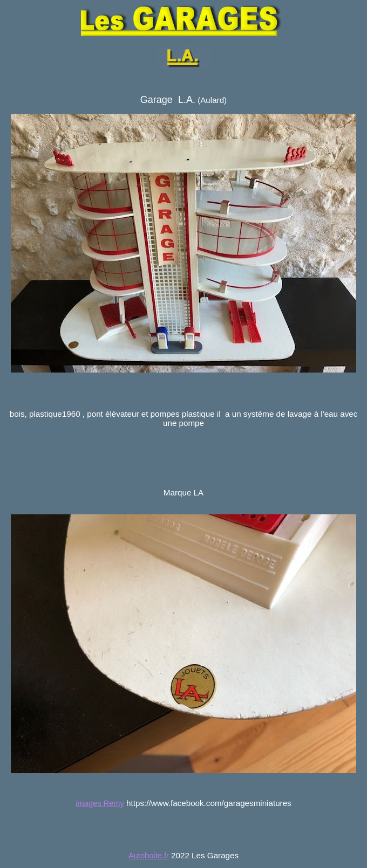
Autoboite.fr (149, 856)
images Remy (100, 803)
